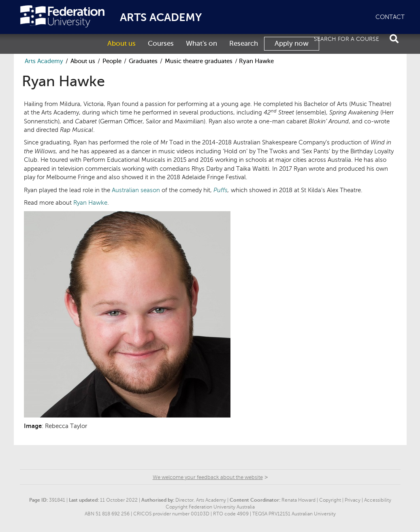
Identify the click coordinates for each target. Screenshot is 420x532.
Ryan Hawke (90, 203)
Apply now (292, 43)
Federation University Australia (62, 16)
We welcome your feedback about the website (208, 477)
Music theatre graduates (199, 61)
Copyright (330, 500)
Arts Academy (44, 61)
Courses (161, 43)
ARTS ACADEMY (161, 17)
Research (244, 43)
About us (122, 43)
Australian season (136, 190)
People (112, 61)
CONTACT (390, 17)
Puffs (221, 190)
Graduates (143, 61)
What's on (201, 43)
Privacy (353, 500)
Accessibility (378, 500)
